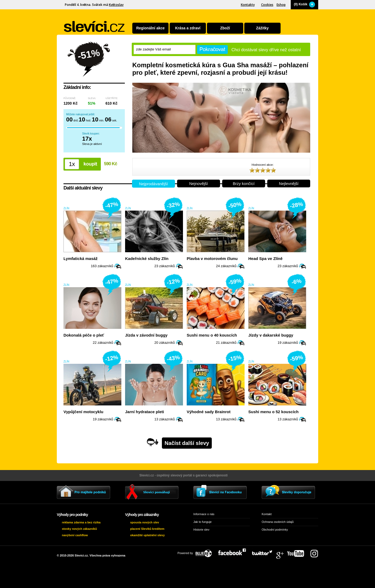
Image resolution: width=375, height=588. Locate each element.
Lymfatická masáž (81, 259)
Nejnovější (198, 183)
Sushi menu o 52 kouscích (273, 412)
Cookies (267, 5)
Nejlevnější (289, 183)
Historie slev (201, 530)
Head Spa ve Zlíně (265, 259)
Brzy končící (244, 183)
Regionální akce (151, 28)
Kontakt (267, 514)
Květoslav (116, 5)
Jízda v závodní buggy (146, 335)
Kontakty (248, 5)
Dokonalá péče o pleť (84, 335)
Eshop (281, 5)
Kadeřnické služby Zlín (147, 259)
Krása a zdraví (188, 28)
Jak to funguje (203, 522)
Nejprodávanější (153, 184)
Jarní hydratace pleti (145, 412)
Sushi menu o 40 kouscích (212, 335)
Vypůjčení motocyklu (83, 412)
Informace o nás (204, 514)
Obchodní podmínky (275, 530)
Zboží (225, 28)
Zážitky (262, 28)
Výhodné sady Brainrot (209, 412)
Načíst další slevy (187, 443)
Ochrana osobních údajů (278, 522)
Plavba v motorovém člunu (212, 259)
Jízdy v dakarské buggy (271, 335)
